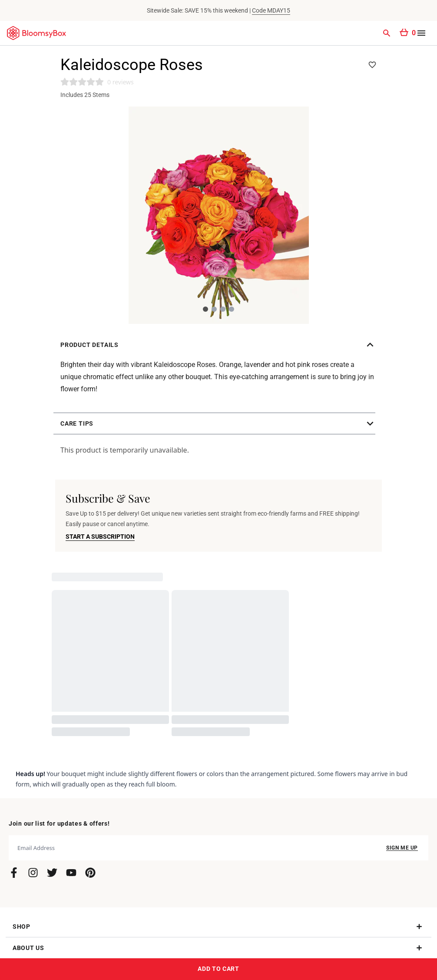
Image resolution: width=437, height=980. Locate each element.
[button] (218, 345)
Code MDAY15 (271, 10)
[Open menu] (421, 33)
